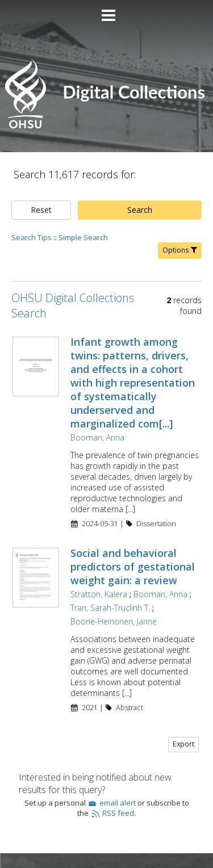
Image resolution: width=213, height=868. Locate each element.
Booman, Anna (97, 437)
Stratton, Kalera (99, 594)
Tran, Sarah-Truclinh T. (110, 608)
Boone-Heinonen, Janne (114, 621)
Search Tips (32, 237)
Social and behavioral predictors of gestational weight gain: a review (133, 567)
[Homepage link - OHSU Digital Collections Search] (106, 126)
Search (140, 210)
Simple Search (83, 237)
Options (180, 250)
